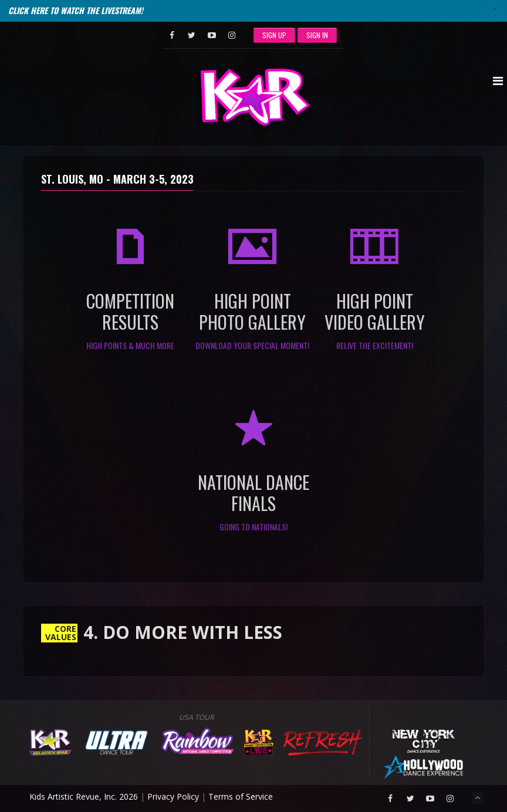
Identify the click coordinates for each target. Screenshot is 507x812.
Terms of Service (241, 796)
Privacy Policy (173, 796)
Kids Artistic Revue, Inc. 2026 (84, 796)
